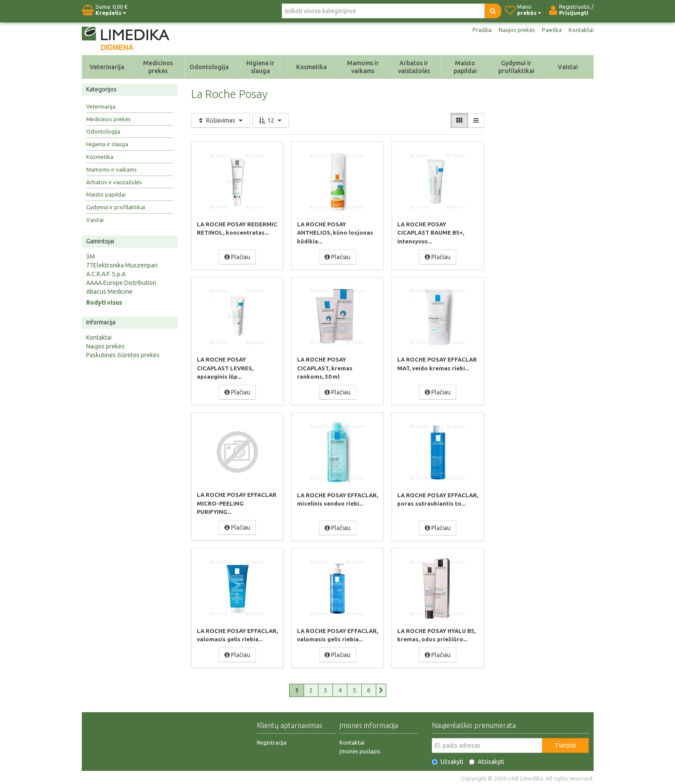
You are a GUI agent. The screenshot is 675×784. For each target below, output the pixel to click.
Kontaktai (581, 30)
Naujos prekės (515, 30)
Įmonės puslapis (360, 749)
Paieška (551, 30)
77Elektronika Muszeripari (122, 265)
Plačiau (237, 257)
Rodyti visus (104, 302)
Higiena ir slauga (260, 67)
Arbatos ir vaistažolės (414, 67)
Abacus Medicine (109, 292)
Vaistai (568, 67)
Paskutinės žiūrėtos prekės (123, 355)
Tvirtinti (565, 744)
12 (271, 120)
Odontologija (209, 67)
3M (91, 257)
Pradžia (479, 30)
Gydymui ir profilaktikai (516, 67)
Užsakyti (448, 760)
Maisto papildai (465, 67)
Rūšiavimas (221, 120)
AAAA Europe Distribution (121, 283)
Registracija (272, 741)
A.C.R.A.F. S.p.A (106, 274)
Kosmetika (311, 67)
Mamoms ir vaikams (363, 67)
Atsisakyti (486, 760)
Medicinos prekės (158, 67)
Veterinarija (107, 67)
